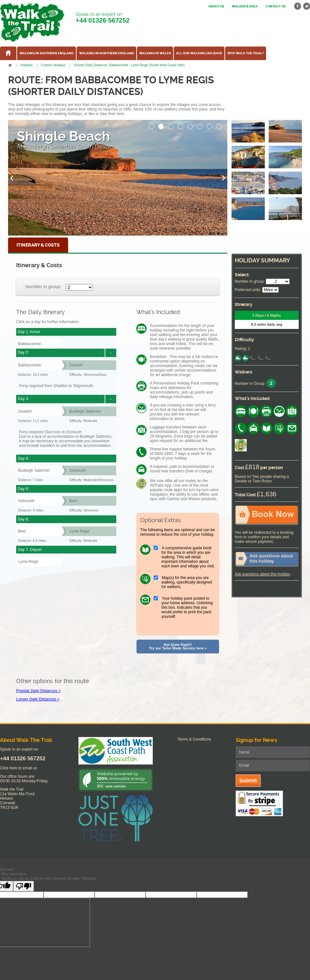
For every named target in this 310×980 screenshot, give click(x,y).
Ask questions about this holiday (262, 574)
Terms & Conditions (194, 739)
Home (10, 65)
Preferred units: (248, 290)
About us (216, 6)
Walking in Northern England (107, 53)
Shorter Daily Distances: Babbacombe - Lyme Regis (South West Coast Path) (129, 65)
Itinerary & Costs (38, 245)
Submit (248, 780)
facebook (298, 6)
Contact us (275, 6)
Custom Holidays (53, 65)
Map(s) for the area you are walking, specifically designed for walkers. (187, 582)
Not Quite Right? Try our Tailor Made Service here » (178, 646)
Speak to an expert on (103, 18)
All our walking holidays (199, 53)
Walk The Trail (32, 22)
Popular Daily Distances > (38, 691)
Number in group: (43, 287)
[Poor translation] (24, 886)
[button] (151, 125)
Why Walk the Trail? (246, 53)
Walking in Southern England (46, 53)
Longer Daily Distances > (38, 699)
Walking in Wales (155, 53)
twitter (306, 6)
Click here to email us (19, 768)
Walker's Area (245, 6)
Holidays (26, 65)
